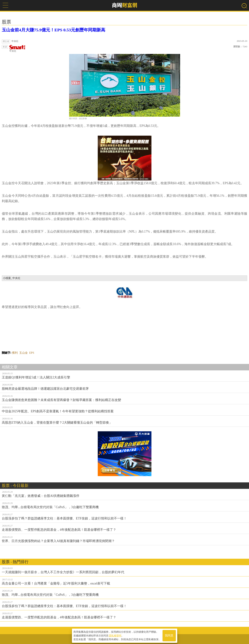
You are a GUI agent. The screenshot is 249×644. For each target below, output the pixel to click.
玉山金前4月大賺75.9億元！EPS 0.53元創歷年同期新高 (54, 30)
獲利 (15, 353)
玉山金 (23, 353)
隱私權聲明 (115, 635)
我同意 (169, 635)
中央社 (17, 49)
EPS (32, 353)
